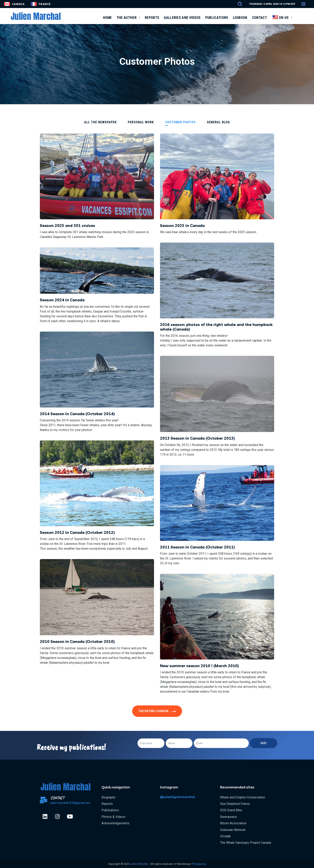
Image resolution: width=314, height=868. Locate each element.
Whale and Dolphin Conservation (243, 797)
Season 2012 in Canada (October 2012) (77, 532)
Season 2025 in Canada (182, 226)
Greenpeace (228, 817)
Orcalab (225, 836)
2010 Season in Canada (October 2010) (77, 641)
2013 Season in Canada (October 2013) (197, 438)
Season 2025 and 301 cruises (67, 226)
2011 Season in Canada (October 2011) (197, 547)
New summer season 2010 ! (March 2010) (199, 666)
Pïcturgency (199, 864)
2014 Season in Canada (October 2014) (77, 414)
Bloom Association (233, 823)
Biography (109, 797)
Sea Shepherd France (235, 804)
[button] (238, 4)
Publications (110, 810)
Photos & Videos (113, 817)
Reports (107, 804)
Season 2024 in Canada (62, 300)
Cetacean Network (233, 830)
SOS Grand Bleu (231, 810)
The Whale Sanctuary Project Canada (246, 843)
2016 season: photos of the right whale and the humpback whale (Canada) (216, 327)
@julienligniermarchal (177, 797)
